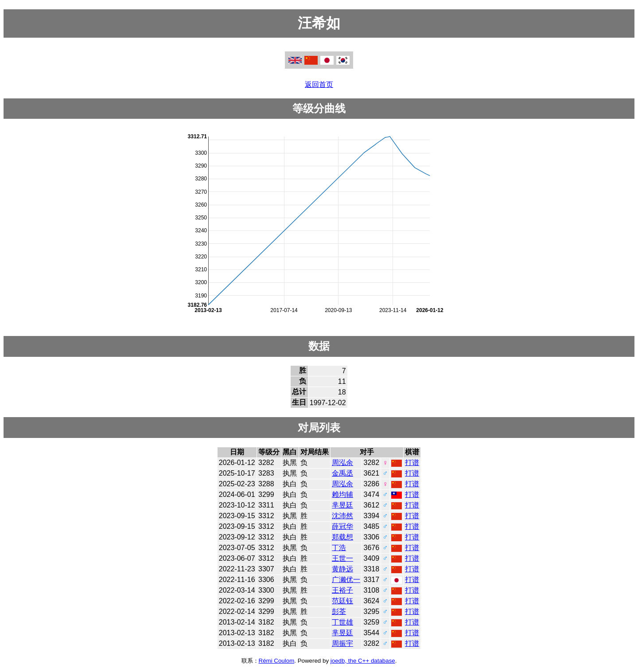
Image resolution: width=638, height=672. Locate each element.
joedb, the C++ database (363, 661)
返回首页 (319, 84)
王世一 (342, 558)
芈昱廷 (342, 505)
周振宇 (342, 643)
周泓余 (342, 463)
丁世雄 (342, 622)
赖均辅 (342, 494)
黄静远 (342, 569)
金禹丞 (342, 473)
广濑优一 (346, 580)
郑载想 (342, 537)
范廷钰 (342, 601)
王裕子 (342, 590)
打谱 (412, 463)
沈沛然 (342, 516)
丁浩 (339, 548)
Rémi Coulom (277, 661)
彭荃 (339, 611)
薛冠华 (342, 526)
